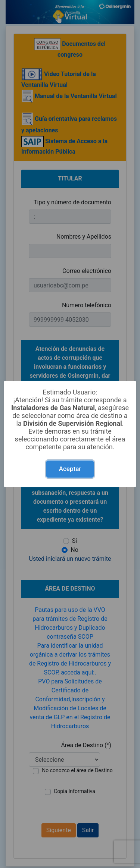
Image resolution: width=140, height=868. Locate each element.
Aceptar (70, 469)
